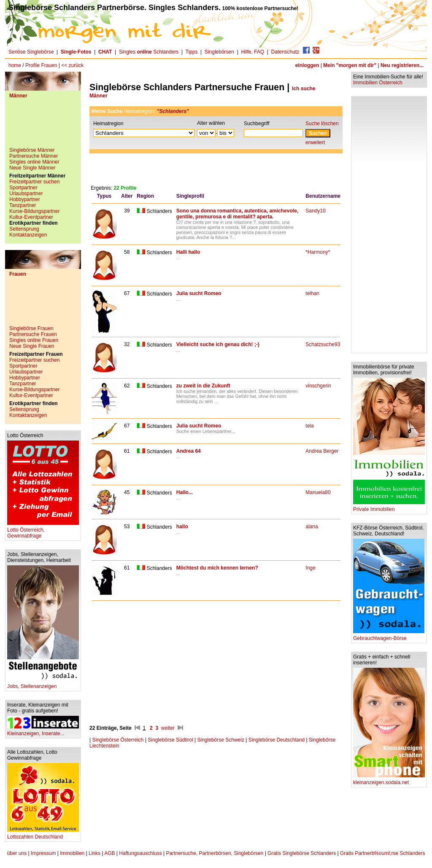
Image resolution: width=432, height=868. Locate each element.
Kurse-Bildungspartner (34, 211)
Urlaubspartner (26, 193)
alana (312, 527)
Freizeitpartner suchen (34, 182)
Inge (310, 568)
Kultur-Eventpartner (31, 217)
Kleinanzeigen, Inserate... (43, 731)
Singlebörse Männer (32, 150)
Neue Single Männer (32, 168)
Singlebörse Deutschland (277, 740)
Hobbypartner (25, 199)
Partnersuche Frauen (33, 334)
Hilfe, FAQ (252, 52)
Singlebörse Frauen (31, 328)
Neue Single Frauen (32, 346)
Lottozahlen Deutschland (43, 834)
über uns (17, 853)
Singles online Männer (34, 162)
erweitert (315, 142)
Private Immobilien (389, 507)
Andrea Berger (322, 451)
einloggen (307, 65)
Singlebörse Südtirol (170, 740)
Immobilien (72, 853)
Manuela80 (318, 492)
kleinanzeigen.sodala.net (389, 780)
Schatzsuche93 (323, 344)
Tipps (192, 52)
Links (94, 853)
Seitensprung (24, 229)
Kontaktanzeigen (28, 235)
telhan (312, 293)
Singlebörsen (219, 52)
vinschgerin (318, 386)
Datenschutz (285, 52)
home (15, 65)
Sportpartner (23, 188)
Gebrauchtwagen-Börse (389, 636)
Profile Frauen (41, 65)
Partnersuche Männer (34, 156)
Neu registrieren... (402, 65)
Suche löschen (322, 124)
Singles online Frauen (34, 340)
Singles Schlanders (149, 52)
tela (309, 426)
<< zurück (72, 65)
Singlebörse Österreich (118, 740)
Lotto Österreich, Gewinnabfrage (43, 531)
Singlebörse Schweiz (221, 740)
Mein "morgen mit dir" (350, 65)
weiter (168, 728)
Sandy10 (315, 211)
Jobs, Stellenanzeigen (43, 684)
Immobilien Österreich (378, 83)
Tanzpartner (23, 205)
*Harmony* (318, 252)
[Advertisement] (43, 126)
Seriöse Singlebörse (31, 52)
